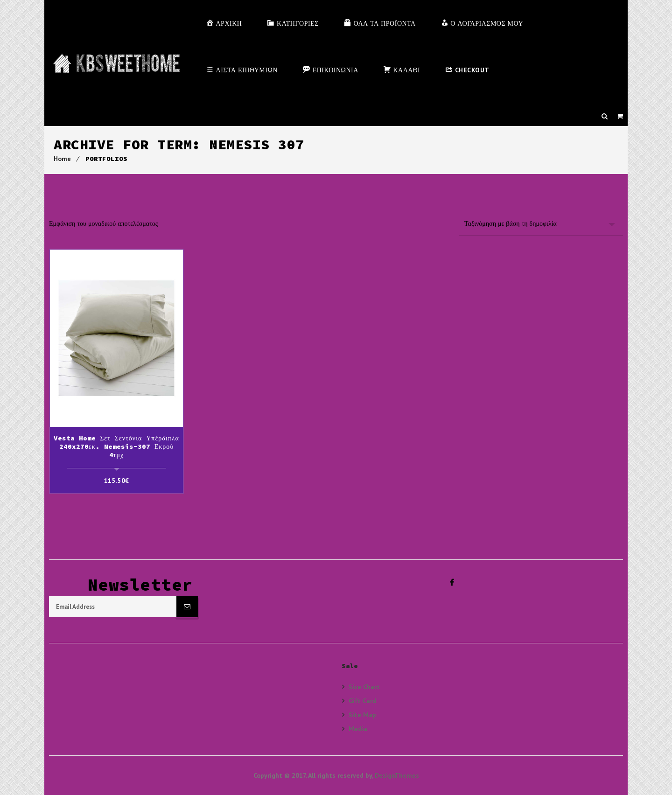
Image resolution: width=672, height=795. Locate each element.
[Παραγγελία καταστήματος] (541, 223)
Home (62, 159)
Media (358, 729)
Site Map (362, 715)
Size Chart (364, 687)
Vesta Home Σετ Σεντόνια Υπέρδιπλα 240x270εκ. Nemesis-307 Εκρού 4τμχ (116, 446)
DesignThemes (397, 775)
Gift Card (362, 701)
